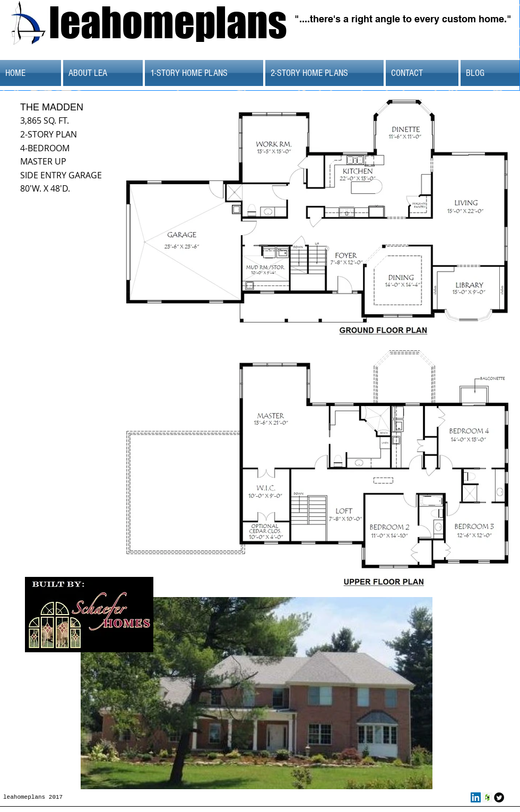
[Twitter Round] (499, 797)
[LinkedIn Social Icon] (476, 797)
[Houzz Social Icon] (487, 797)
